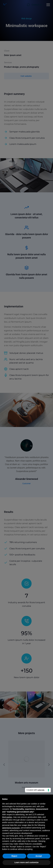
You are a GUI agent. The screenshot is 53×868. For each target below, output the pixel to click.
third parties (7, 817)
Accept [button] (39, 856)
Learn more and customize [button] (26, 862)
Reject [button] (14, 856)
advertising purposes (11, 828)
